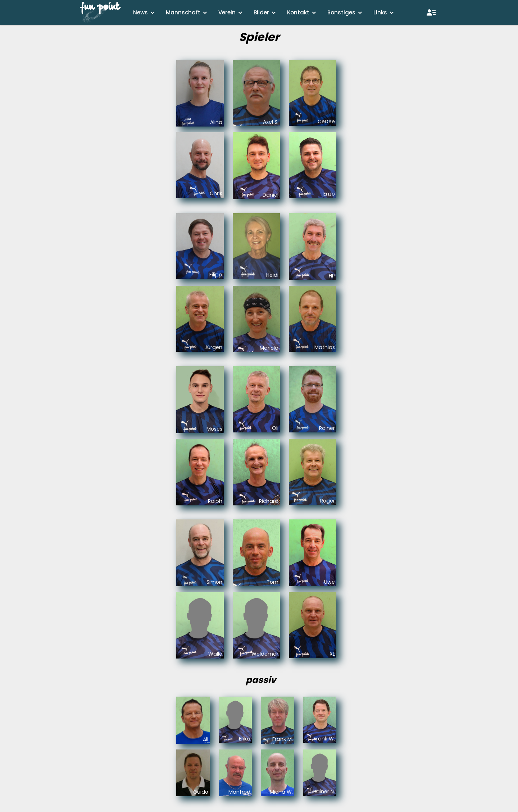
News (140, 12)
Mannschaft (183, 12)
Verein (227, 12)
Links (380, 12)
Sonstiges (341, 12)
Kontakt (298, 12)
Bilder (261, 12)
